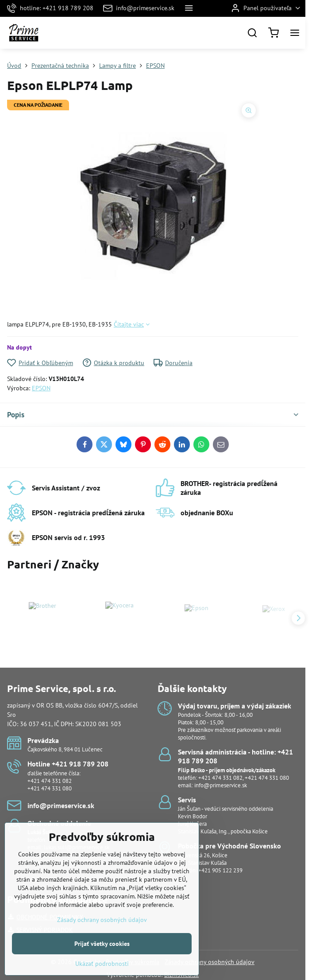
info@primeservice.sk (221, 785)
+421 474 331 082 (50, 781)
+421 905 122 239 (220, 870)
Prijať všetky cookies (102, 958)
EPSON (41, 388)
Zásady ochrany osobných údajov (210, 962)
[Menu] (295, 33)
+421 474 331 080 (50, 788)
